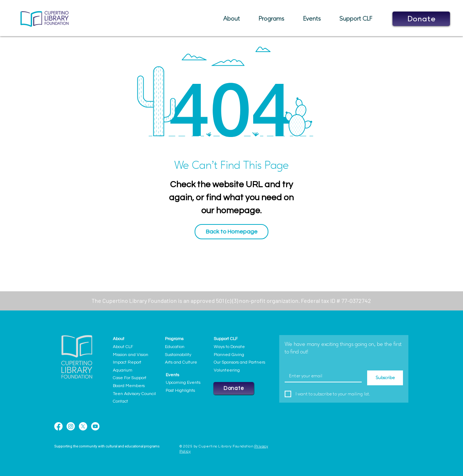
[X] (83, 426)
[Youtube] (95, 426)
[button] (235, 19)
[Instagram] (71, 426)
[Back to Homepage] (231, 232)
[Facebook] (58, 426)
